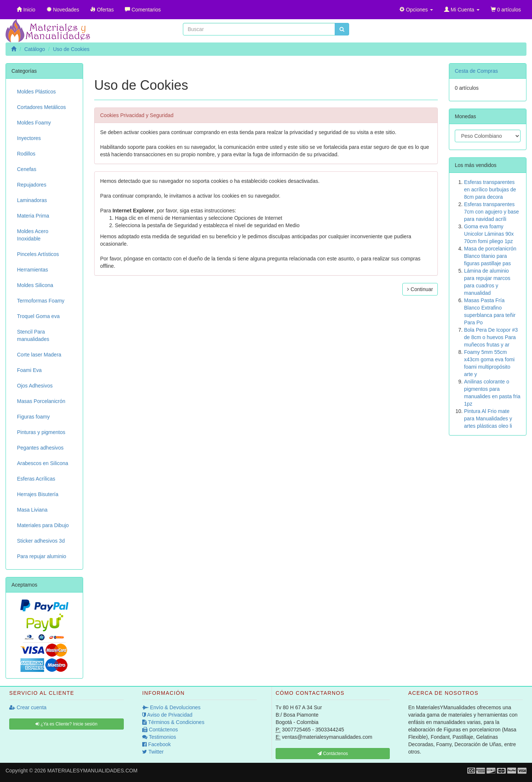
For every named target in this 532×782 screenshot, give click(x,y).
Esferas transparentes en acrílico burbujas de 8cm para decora (490, 189)
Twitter (153, 752)
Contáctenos (160, 730)
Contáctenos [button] (333, 754)
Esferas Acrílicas (36, 479)
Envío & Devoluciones (171, 707)
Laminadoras (32, 200)
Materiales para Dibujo (43, 525)
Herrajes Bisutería (38, 494)
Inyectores (29, 138)
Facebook (156, 744)
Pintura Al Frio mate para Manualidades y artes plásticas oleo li (488, 419)
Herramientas (33, 270)
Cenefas (27, 169)
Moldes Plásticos (36, 92)
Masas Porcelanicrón (41, 401)
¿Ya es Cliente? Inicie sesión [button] (66, 724)
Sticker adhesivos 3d (41, 541)
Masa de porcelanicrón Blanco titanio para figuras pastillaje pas (490, 256)
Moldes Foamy (34, 123)
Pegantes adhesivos (40, 448)
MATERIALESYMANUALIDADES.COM (92, 771)
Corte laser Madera (39, 355)
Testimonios (159, 737)
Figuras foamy (33, 417)
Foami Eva (29, 370)
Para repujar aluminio (42, 556)
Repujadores (32, 185)
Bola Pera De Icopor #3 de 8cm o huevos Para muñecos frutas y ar (491, 337)
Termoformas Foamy (41, 301)
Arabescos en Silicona (43, 463)
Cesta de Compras (476, 71)
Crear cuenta (28, 707)
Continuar (420, 289)
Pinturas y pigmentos (41, 432)
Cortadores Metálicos (41, 107)
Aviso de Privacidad (167, 715)
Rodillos (26, 154)
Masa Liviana (32, 510)
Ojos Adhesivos (35, 386)
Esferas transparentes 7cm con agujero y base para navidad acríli (492, 212)
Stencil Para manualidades (33, 335)
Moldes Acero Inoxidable (33, 235)
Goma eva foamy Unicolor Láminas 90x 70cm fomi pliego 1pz (489, 234)
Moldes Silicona (35, 285)
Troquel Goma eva (38, 316)
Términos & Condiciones (173, 722)
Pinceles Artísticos (38, 254)
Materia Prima (33, 216)
